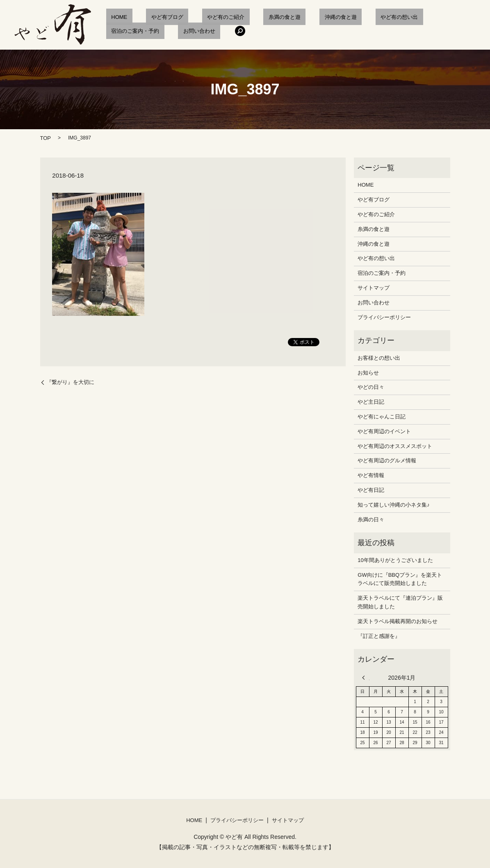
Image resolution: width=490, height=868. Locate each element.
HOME (114, 17)
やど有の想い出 (343, 17)
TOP (46, 138)
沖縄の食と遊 (294, 17)
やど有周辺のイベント (384, 431)
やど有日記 (371, 490)
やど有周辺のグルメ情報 (387, 460)
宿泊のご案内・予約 (399, 17)
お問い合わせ (122, 31)
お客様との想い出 (379, 358)
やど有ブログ (152, 17)
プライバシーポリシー (384, 317)
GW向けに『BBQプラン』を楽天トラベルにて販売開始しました (400, 579)
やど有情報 (371, 475)
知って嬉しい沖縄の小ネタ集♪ (394, 505)
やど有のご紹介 (200, 17)
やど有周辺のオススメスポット (395, 446)
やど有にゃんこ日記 (382, 417)
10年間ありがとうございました (395, 560)
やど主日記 (371, 402)
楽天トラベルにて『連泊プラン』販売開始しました (400, 602)
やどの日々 (371, 387)
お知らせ (368, 373)
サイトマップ (374, 288)
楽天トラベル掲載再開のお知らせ (398, 621)
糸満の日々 (371, 520)
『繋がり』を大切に (70, 382)
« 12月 (366, 678)
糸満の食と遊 (248, 17)
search (158, 31)
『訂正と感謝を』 (379, 636)
